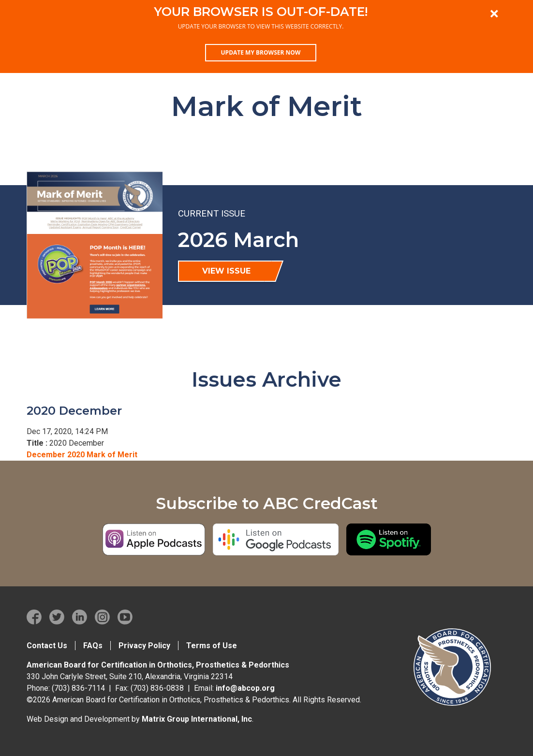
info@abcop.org (245, 688)
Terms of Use (212, 646)
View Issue (226, 271)
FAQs (93, 646)
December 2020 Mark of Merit (82, 455)
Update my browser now (261, 52)
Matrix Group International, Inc (197, 719)
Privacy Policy (144, 646)
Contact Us (47, 646)
